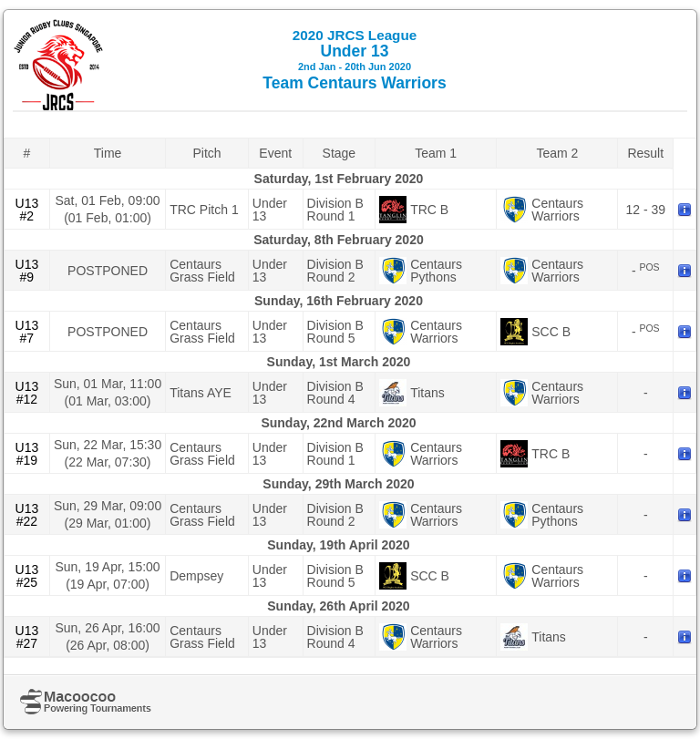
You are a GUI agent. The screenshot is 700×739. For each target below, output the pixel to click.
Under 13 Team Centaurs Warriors (354, 60)
